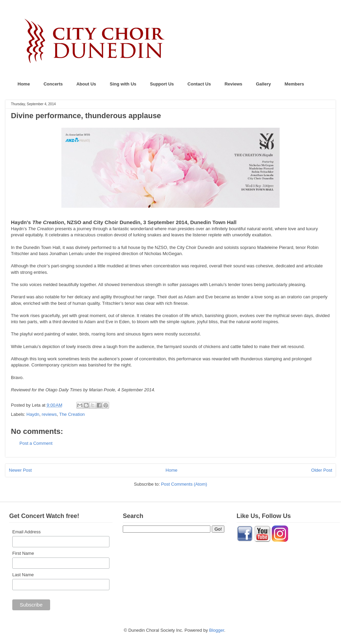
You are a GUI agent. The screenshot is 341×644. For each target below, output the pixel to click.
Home (24, 84)
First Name (23, 553)
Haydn (33, 414)
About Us (86, 84)
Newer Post (20, 470)
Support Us (162, 84)
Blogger (217, 630)
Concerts (53, 84)
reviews (49, 414)
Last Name (23, 575)
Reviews (233, 84)
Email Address (26, 532)
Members (294, 84)
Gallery (264, 84)
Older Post (322, 470)
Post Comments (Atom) (184, 484)
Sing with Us (123, 84)
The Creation (72, 414)
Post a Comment (36, 443)
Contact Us (199, 84)
